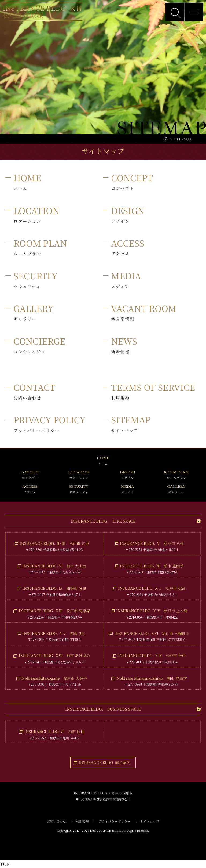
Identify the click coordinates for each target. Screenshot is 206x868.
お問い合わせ (56, 821)
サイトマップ (150, 821)
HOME (165, 139)
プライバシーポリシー (114, 821)
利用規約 (82, 821)
